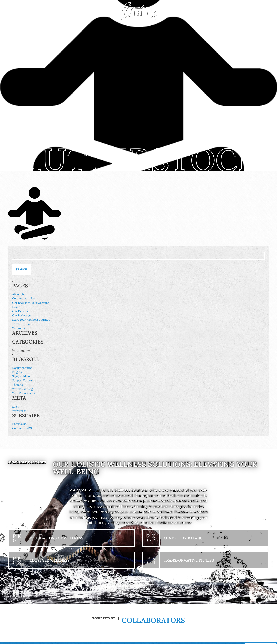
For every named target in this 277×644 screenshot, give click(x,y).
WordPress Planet (24, 393)
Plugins (17, 372)
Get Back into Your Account (31, 303)
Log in (16, 407)
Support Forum (22, 380)
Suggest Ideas (21, 376)
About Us (18, 294)
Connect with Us (23, 298)
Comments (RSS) (23, 428)
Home (16, 307)
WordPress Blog (22, 389)
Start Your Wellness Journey (31, 320)
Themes (17, 385)
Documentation (22, 368)
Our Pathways (21, 315)
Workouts (19, 328)
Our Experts (20, 311)
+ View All (139, 587)
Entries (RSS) (21, 424)
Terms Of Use (21, 324)
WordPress (19, 411)
